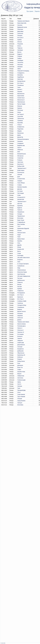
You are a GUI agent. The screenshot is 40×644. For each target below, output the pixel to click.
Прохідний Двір (22, 390)
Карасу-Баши (21, 239)
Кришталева (21, 96)
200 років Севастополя (24, 258)
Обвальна (20, 150)
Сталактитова (21, 179)
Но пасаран (21, 334)
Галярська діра (21, 380)
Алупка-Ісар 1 (21, 98)
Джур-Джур (20, 31)
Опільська (20, 318)
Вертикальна (21, 94)
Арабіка (20, 40)
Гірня (19, 388)
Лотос (19, 392)
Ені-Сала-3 (20, 38)
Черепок (20, 338)
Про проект (30, 11)
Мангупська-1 (21, 100)
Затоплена (20, 378)
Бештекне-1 (21, 164)
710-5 (19, 226)
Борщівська (21, 349)
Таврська (20, 48)
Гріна (19, 262)
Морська (20, 106)
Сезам (19, 253)
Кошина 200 (21, 249)
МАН (19, 152)
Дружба (19, 245)
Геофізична (20, 291)
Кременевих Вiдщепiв (23, 228)
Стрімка (20, 185)
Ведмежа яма (21, 145)
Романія (20, 359)
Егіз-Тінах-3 (21, 299)
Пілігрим (20, 399)
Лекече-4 (20, 328)
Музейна (20, 241)
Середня (20, 181)
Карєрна (20, 108)
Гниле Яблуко (21, 183)
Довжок (19, 320)
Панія (19, 237)
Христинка (20, 162)
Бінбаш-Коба (21, 166)
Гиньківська (21, 85)
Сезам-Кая (20, 158)
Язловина (20, 314)
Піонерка (20, 36)
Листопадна (21, 193)
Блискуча (20, 336)
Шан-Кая (20, 204)
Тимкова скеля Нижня (23, 322)
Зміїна (19, 69)
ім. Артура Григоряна (23, 264)
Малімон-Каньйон (22, 187)
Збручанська (21, 353)
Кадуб (19, 235)
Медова (20, 131)
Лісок (19, 243)
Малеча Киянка (22, 324)
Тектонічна (20, 62)
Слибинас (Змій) (22, 301)
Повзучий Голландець (23, 71)
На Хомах (20, 191)
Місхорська (20, 156)
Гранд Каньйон (21, 401)
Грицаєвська (21, 212)
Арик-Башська (21, 274)
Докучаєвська (21, 345)
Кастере (20, 287)
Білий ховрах (21, 170)
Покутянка (20, 29)
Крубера (20, 289)
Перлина (20, 92)
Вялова (19, 284)
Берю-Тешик (21, 220)
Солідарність (21, 73)
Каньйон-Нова (21, 372)
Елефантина (21, 127)
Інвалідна (20, 67)
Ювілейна (20, 75)
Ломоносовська (22, 270)
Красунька (20, 297)
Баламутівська (21, 81)
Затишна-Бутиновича (23, 139)
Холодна (20, 214)
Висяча (19, 52)
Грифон (19, 58)
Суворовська (21, 266)
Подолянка (20, 129)
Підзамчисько (21, 216)
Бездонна (20, 260)
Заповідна (20, 50)
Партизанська (21, 102)
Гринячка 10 (21, 332)
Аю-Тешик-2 (21, 114)
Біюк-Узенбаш (21, 224)
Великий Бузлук (22, 154)
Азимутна (20, 282)
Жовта (19, 112)
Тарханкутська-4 (22, 201)
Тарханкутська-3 (22, 168)
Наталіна (20, 25)
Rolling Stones (21, 361)
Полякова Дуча (21, 326)
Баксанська (20, 133)
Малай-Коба (21, 199)
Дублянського (21, 280)
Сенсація (20, 347)
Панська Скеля (21, 233)
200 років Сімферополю (24, 276)
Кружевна (20, 206)
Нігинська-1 (21, 330)
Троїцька (20, 403)
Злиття (19, 384)
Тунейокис (20, 121)
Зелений (20, 175)
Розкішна (20, 160)
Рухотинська (21, 172)
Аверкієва (20, 316)
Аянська (20, 42)
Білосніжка (20, 218)
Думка (19, 135)
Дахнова (20, 189)
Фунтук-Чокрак (21, 104)
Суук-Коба (20, 116)
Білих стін (20, 367)
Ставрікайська (21, 222)
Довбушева (20, 351)
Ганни (19, 87)
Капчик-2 (20, 89)
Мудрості (20, 54)
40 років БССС (21, 197)
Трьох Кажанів (21, 397)
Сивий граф (21, 343)
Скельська (20, 33)
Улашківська (21, 307)
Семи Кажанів (21, 394)
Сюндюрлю (20, 143)
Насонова (20, 65)
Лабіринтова (21, 376)
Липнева (20, 386)
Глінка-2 (20, 125)
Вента (19, 251)
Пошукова (20, 44)
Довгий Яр (20, 137)
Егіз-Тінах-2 (21, 295)
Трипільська (21, 119)
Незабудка (20, 60)
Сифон (19, 370)
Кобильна (20, 357)
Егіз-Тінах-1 (21, 83)
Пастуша (20, 278)
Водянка (20, 309)
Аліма (19, 195)
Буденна (20, 208)
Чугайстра (20, 303)
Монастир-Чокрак (22, 272)
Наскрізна (20, 141)
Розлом (19, 231)
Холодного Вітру (22, 305)
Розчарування (21, 293)
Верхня (19, 374)
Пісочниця (20, 110)
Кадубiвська (21, 77)
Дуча (19, 177)
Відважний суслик (22, 27)
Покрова (20, 56)
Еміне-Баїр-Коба (22, 23)
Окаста (19, 148)
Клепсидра (20, 255)
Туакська (20, 210)
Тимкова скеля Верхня (23, 21)
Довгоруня (20, 365)
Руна (19, 363)
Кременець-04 (21, 355)
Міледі (19, 247)
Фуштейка (20, 123)
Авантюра (20, 79)
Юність (19, 46)
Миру (19, 268)
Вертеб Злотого (22, 311)
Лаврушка (20, 341)
